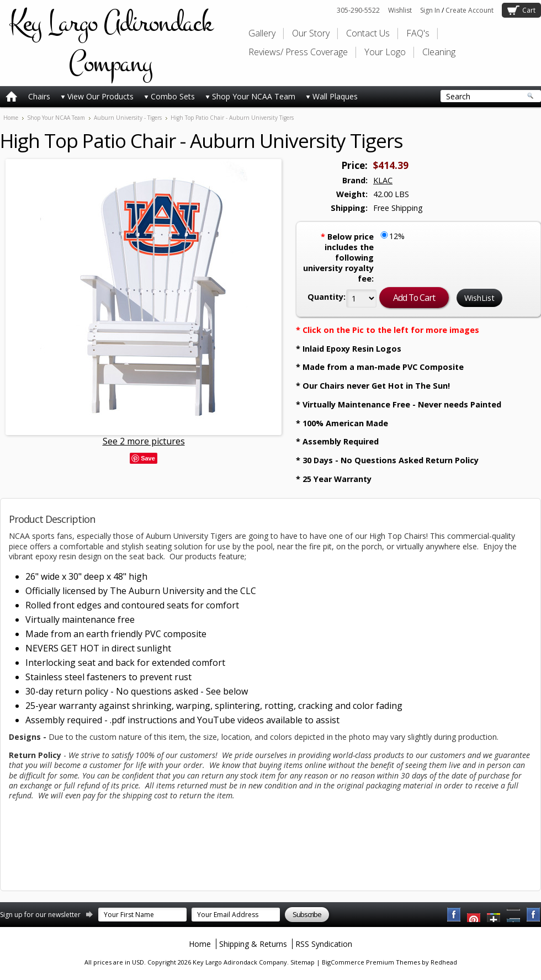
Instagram (534, 915)
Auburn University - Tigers (128, 118)
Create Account (470, 10)
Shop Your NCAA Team (250, 96)
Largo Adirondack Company (110, 43)
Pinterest (514, 915)
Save (148, 458)
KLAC (383, 180)
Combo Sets (169, 96)
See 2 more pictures (144, 441)
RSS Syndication (324, 944)
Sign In (430, 10)
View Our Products (97, 96)
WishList (479, 298)
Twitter (494, 915)
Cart (529, 10)
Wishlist (400, 10)
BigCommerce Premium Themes (371, 962)
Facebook (454, 915)
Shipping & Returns (253, 944)
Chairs (39, 96)
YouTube (474, 915)
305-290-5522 (358, 10)
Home (11, 118)
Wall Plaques (332, 96)
